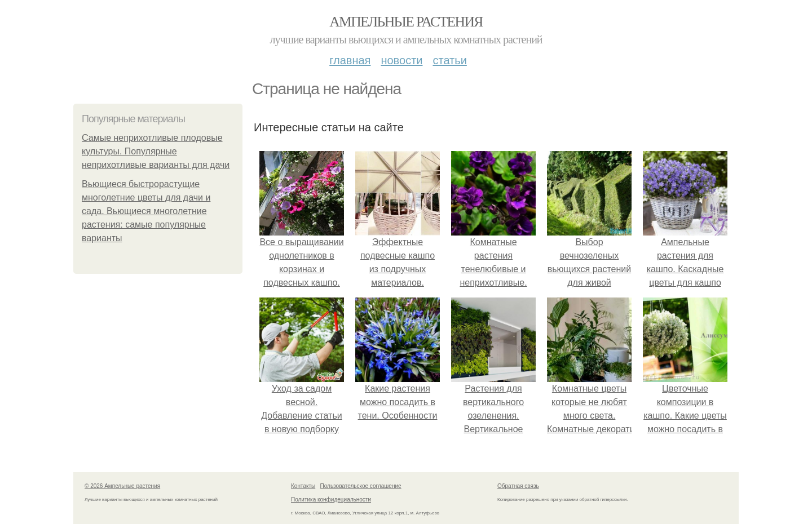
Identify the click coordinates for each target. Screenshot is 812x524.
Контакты (303, 486)
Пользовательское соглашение (361, 486)
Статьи (449, 60)
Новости (401, 60)
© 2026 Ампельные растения (122, 486)
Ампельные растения (406, 22)
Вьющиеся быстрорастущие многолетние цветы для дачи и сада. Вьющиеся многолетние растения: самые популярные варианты (146, 211)
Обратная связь (518, 486)
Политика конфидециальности (331, 499)
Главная (350, 60)
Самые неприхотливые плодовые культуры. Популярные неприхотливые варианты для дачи (156, 151)
